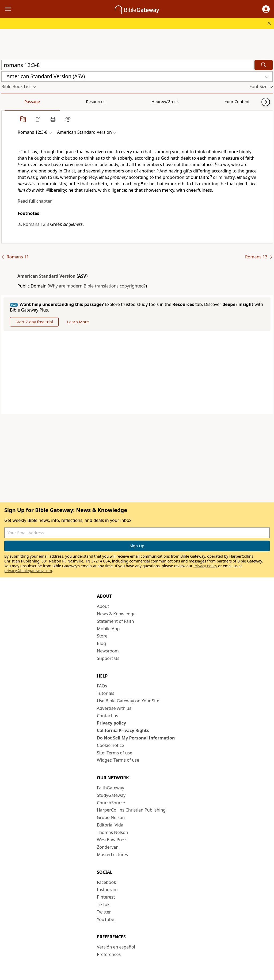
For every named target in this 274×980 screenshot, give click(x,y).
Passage (13, 101)
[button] (266, 9)
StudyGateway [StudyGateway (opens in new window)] (111, 795)
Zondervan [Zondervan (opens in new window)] (108, 847)
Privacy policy (111, 723)
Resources (39, 101)
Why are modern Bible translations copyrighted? (97, 286)
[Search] (264, 65)
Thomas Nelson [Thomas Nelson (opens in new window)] (113, 832)
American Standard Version (46, 276)
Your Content (106, 101)
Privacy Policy (205, 566)
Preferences (109, 954)
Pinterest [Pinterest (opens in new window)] (106, 897)
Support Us (108, 658)
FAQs (102, 686)
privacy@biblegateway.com (28, 571)
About (103, 606)
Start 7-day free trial (34, 322)
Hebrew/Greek (71, 101)
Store (102, 636)
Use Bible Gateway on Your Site (128, 701)
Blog (101, 643)
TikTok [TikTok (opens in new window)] (103, 904)
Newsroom (108, 651)
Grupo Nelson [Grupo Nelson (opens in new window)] (111, 817)
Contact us (108, 716)
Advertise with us (114, 708)
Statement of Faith (115, 621)
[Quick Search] (127, 65)
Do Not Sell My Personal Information (136, 738)
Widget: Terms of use (118, 760)
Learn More (78, 322)
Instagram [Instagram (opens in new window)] (107, 890)
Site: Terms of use (115, 753)
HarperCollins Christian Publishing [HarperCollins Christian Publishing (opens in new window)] (131, 810)
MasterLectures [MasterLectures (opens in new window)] (112, 855)
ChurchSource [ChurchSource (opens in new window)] (111, 803)
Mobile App (108, 629)
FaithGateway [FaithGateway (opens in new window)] (111, 788)
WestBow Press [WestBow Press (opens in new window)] (112, 840)
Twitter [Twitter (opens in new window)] (104, 912)
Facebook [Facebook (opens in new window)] (106, 882)
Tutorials (106, 693)
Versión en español (116, 947)
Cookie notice (111, 745)
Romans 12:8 (36, 224)
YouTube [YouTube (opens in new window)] (106, 919)
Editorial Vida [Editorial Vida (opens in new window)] (110, 825)
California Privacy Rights (123, 730)
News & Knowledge (116, 614)
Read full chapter (35, 201)
